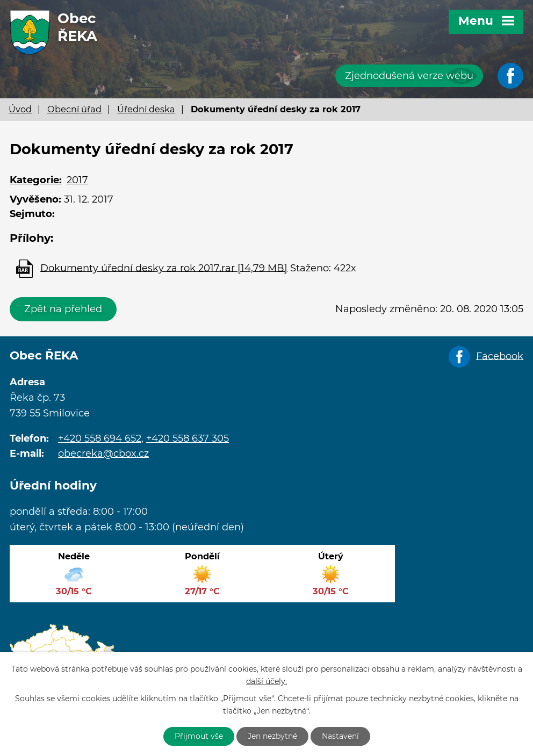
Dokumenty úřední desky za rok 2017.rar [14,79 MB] (164, 268)
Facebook (500, 356)
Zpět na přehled (63, 309)
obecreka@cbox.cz (103, 453)
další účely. (266, 681)
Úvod (20, 109)
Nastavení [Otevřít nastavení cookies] (340, 736)
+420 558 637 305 (188, 438)
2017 (77, 180)
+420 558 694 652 (100, 438)
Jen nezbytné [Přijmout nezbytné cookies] (272, 736)
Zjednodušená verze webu (409, 76)
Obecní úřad (74, 109)
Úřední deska (146, 109)
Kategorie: (36, 180)
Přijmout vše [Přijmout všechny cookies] (199, 736)
